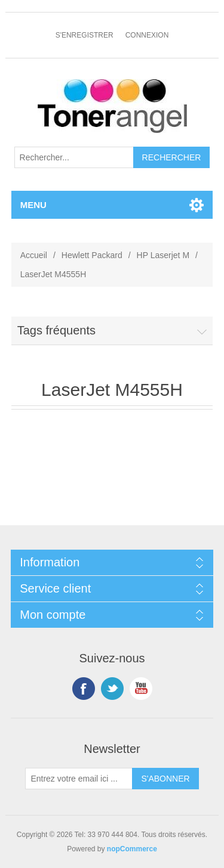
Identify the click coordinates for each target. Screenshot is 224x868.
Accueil (34, 255)
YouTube (141, 689)
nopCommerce (132, 849)
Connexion (147, 35)
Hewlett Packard (92, 255)
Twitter (112, 689)
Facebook (84, 689)
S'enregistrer (85, 35)
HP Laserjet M (163, 255)
